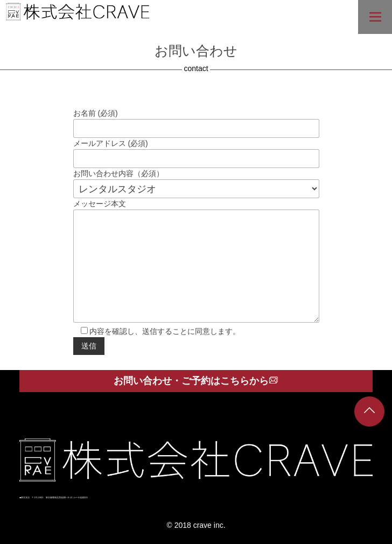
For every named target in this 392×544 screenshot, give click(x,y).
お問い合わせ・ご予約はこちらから (196, 381)
